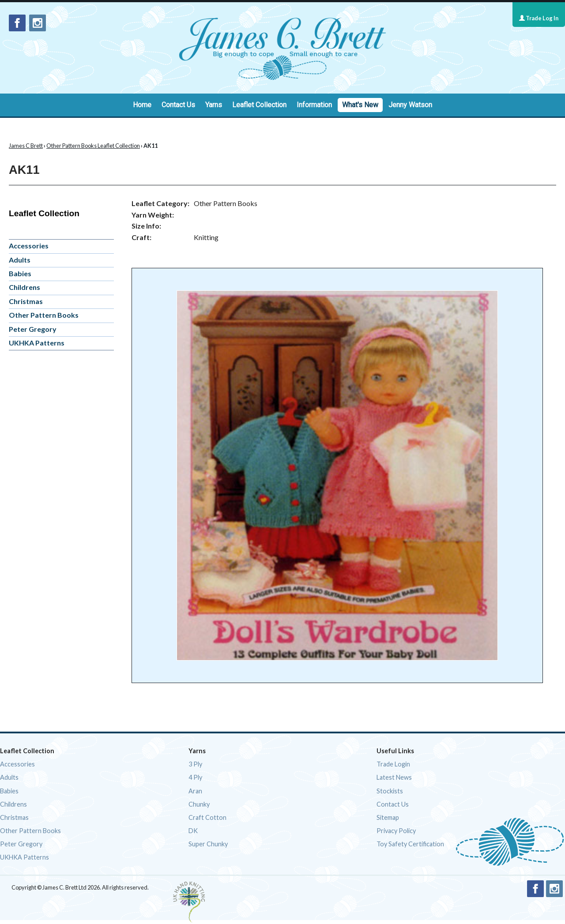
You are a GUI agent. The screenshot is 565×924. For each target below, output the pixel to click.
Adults (20, 260)
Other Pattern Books (44, 315)
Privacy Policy (396, 831)
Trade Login (393, 764)
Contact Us (178, 105)
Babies (20, 273)
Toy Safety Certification (410, 844)
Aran (195, 791)
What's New (360, 105)
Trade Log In (539, 18)
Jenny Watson (410, 105)
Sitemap (388, 817)
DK (193, 831)
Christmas (26, 301)
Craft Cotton (207, 817)
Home (142, 105)
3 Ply (195, 764)
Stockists (390, 791)
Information (314, 105)
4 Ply (195, 777)
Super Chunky (208, 844)
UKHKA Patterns (37, 343)
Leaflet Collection (259, 105)
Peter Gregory (33, 329)
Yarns (214, 105)
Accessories (29, 246)
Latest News (394, 777)
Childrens (24, 287)
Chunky (199, 804)
